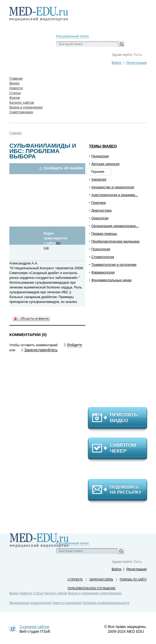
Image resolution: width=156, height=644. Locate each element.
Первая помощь (104, 234)
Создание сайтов (34, 627)
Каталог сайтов (56, 593)
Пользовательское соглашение (91, 588)
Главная (15, 133)
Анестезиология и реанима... (115, 195)
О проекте (75, 579)
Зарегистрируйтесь (41, 350)
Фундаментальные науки (111, 280)
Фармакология (103, 272)
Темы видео (103, 146)
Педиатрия (100, 156)
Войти (116, 63)
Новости (26, 593)
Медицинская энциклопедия (30, 603)
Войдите (75, 345)
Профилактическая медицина (115, 241)
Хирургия (99, 179)
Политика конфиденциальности (106, 603)
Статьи (38, 593)
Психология (101, 249)
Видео (14, 593)
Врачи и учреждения (83, 593)
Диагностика (101, 210)
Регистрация (136, 63)
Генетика (99, 203)
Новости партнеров (67, 603)
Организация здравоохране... (115, 226)
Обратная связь (101, 579)
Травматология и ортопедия (114, 265)
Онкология (100, 218)
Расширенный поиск (72, 36)
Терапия (97, 172)
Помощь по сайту (133, 579)
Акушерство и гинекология (113, 187)
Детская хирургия (105, 164)
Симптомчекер (111, 593)
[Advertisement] (120, 347)
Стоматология (103, 257)
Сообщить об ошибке (64, 168)
